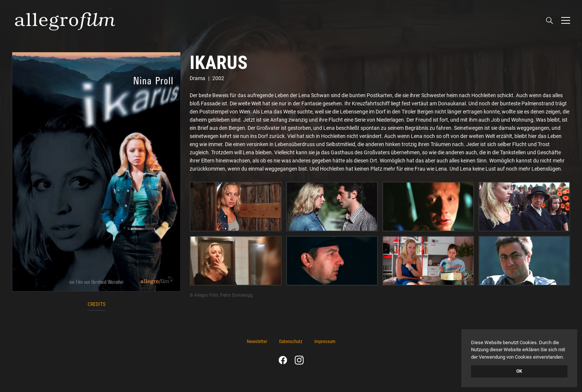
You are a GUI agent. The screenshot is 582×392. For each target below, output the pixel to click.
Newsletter (257, 341)
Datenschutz (291, 341)
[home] (65, 21)
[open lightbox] (96, 172)
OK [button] (519, 371)
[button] (566, 20)
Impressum (325, 341)
